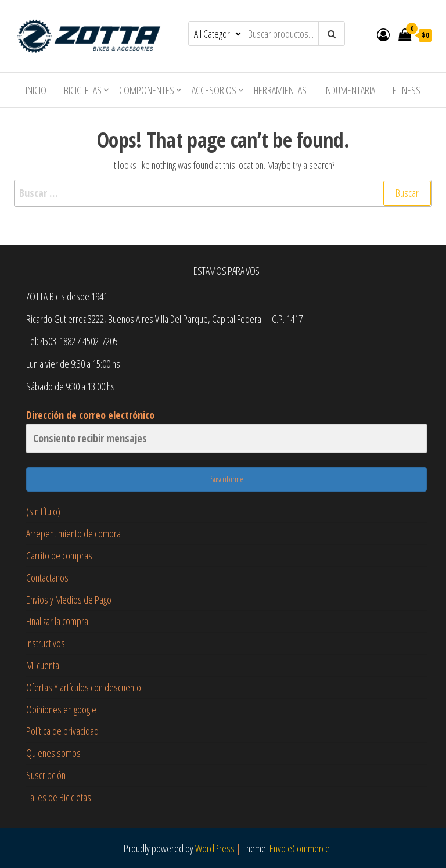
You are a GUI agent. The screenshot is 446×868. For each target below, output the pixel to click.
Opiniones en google (61, 709)
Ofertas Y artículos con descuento (84, 687)
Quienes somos (53, 753)
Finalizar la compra (57, 621)
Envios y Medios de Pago (69, 600)
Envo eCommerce (300, 848)
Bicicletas (83, 90)
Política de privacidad (62, 731)
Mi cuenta (43, 665)
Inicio (36, 90)
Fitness (407, 90)
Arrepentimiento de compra (73, 533)
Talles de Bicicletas (59, 797)
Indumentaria (350, 90)
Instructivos (46, 643)
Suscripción (46, 775)
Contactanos (47, 578)
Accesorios (214, 90)
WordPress (215, 848)
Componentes (147, 90)
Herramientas (280, 90)
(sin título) (43, 511)
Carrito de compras (59, 555)
